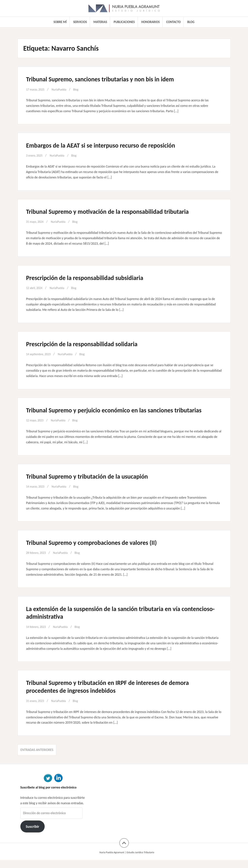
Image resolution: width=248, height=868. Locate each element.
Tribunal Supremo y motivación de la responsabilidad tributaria (119, 211)
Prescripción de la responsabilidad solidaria (90, 344)
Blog (191, 22)
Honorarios (150, 22)
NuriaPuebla (63, 89)
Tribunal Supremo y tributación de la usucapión (96, 484)
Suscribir (32, 834)
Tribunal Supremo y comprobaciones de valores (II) (101, 550)
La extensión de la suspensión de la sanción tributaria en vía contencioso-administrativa (114, 620)
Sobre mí (60, 22)
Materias (100, 22)
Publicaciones (124, 22)
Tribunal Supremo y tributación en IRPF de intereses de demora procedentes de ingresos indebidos (119, 694)
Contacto (174, 22)
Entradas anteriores (37, 758)
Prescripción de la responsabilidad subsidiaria (93, 278)
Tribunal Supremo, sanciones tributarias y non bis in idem (111, 79)
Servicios (80, 22)
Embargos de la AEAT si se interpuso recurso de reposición (111, 145)
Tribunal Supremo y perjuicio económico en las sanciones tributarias (110, 414)
